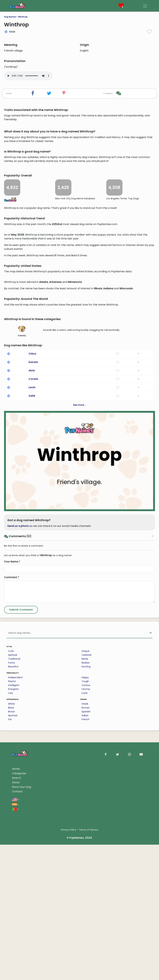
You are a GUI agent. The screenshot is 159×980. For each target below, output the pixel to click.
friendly (22, 563)
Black (11, 939)
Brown (12, 943)
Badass (86, 894)
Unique (86, 883)
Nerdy (85, 890)
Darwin (33, 594)
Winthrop (23, 17)
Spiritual (13, 887)
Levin (32, 619)
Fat (10, 951)
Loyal (84, 925)
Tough (85, 913)
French (86, 951)
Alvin (32, 602)
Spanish (86, 943)
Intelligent (14, 917)
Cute (11, 883)
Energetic (13, 921)
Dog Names (10, 17)
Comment (12, 809)
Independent (15, 909)
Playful (12, 913)
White (11, 935)
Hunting (86, 898)
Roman (86, 939)
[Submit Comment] (21, 841)
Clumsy (86, 921)
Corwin (33, 611)
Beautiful (13, 898)
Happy (85, 909)
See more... (80, 637)
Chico (32, 585)
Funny (12, 894)
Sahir (32, 627)
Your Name (12, 793)
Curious (86, 917)
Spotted (13, 947)
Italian (85, 947)
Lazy (11, 925)
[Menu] (145, 6)
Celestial (86, 887)
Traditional (14, 890)
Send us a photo (18, 758)
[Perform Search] (151, 865)
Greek (85, 935)
